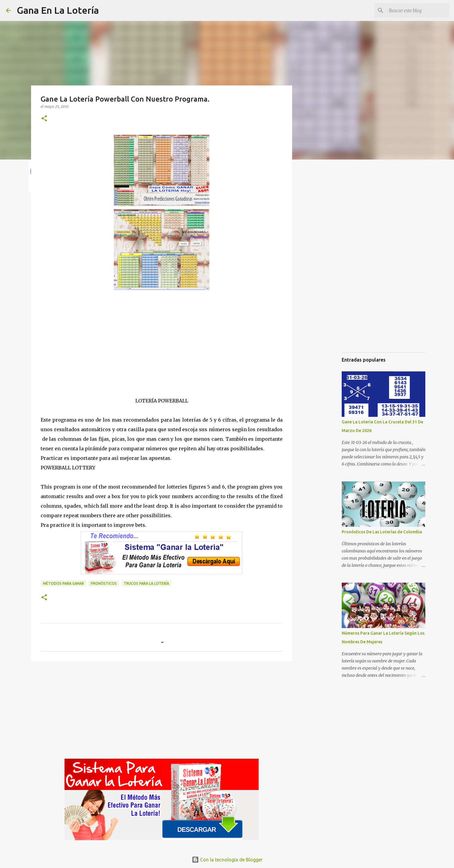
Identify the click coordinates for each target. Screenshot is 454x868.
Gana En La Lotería (58, 10)
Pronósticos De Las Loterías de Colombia (382, 532)
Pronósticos (104, 583)
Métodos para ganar (63, 583)
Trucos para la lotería (146, 583)
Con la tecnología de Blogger (227, 860)
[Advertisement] (162, 354)
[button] (44, 119)
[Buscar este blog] (418, 10)
